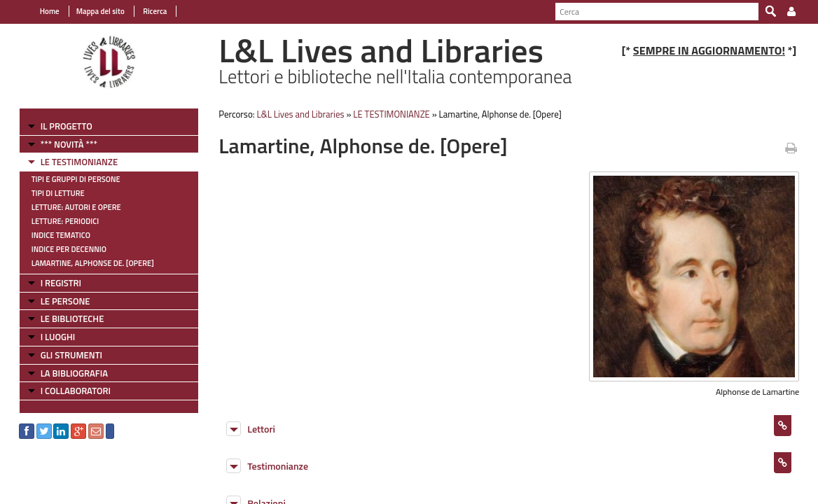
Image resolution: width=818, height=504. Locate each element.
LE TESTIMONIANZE (71, 162)
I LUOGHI (50, 337)
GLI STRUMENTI (63, 355)
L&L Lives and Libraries (297, 114)
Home (41, 11)
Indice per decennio (61, 249)
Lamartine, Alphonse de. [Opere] (84, 263)
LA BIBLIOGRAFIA (66, 373)
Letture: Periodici (57, 221)
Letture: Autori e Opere (68, 207)
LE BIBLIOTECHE (64, 318)
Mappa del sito (92, 11)
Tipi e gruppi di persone (68, 179)
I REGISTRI (53, 283)
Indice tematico (53, 235)
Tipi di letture (50, 193)
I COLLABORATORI (67, 391)
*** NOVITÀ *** (61, 144)
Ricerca (146, 11)
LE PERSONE (57, 301)
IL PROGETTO (58, 126)
